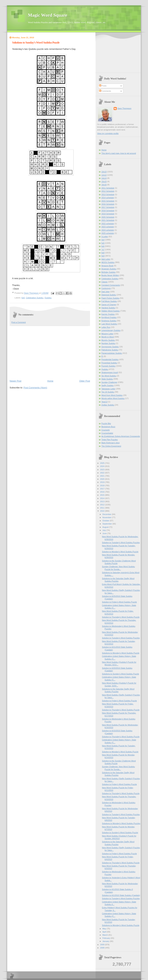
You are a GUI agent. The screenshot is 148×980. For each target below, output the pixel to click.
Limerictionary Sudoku (111, 330)
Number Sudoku (108, 343)
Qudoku (48, 298)
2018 (103, 486)
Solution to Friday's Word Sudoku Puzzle (120, 602)
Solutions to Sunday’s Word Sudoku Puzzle (121, 674)
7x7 (103, 250)
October (106, 521)
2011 (103, 508)
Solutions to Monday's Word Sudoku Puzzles (121, 823)
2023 (103, 470)
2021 (103, 476)
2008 (103, 948)
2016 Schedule (108, 204)
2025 (103, 463)
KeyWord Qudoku (109, 317)
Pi (102, 356)
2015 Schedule (108, 201)
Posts (103, 86)
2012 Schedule (108, 191)
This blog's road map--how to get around (119, 153)
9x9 (103, 256)
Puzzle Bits (106, 423)
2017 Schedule (108, 207)
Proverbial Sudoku (109, 363)
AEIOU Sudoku (108, 262)
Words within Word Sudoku (113, 398)
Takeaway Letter (108, 389)
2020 (103, 479)
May (104, 929)
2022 (103, 473)
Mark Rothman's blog (110, 443)
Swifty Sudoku (107, 385)
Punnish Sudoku (108, 366)
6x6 (23, 298)
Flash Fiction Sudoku (110, 298)
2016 (103, 492)
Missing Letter (107, 334)
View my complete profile (108, 133)
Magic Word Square (48, 15)
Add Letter (106, 259)
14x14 (104, 178)
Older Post (85, 381)
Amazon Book (107, 266)
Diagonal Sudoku (109, 295)
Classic (104, 282)
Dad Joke (105, 292)
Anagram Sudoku (109, 269)
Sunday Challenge (109, 382)
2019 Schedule (108, 214)
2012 (103, 505)
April (105, 932)
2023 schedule (108, 227)
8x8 (103, 253)
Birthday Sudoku (108, 272)
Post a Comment (19, 322)
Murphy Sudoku (108, 340)
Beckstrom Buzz (108, 427)
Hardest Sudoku (108, 308)
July (104, 530)
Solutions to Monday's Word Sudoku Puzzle (121, 653)
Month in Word (108, 337)
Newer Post (15, 381)
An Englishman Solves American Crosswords (121, 436)
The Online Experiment (111, 446)
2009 (103, 945)
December (107, 514)
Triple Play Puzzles (110, 440)
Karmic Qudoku (108, 314)
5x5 (103, 243)
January (106, 941)
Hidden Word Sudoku (111, 311)
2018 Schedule (108, 211)
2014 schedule (108, 198)
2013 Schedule (108, 194)
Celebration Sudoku (35, 298)
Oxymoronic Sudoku (110, 347)
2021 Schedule (108, 220)
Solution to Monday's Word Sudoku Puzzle (120, 552)
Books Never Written (110, 275)
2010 (103, 511)
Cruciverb (105, 430)
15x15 (104, 181)
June (105, 533)
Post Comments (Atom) (35, 388)
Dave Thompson (32, 293)
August (106, 527)
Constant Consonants (111, 285)
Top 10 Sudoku (108, 392)
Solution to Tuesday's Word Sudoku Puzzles (121, 543)
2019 (103, 482)
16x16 (104, 185)
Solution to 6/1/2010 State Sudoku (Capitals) (121, 895)
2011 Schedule (108, 188)
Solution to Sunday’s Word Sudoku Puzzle (120, 833)
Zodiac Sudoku (108, 405)
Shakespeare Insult (110, 372)
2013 (103, 501)
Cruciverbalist (107, 433)
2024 (103, 466)
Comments (105, 91)
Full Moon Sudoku (109, 301)
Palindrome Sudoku (110, 350)
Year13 (104, 402)
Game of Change (109, 305)
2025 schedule (108, 233)
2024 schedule (108, 230)
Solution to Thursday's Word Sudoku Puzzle (121, 617)
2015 (103, 495)
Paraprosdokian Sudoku (112, 353)
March (105, 935)
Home (50, 381)
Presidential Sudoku (110, 359)
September (107, 524)
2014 (103, 498)
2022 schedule (108, 224)
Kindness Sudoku (109, 321)
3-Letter (105, 237)
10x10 (104, 172)
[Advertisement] (50, 352)
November (107, 517)
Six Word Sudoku (109, 376)
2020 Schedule (108, 217)
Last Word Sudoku (109, 324)
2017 (103, 489)
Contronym (106, 288)
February (107, 938)
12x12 (104, 175)
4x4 (103, 240)
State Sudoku (107, 379)
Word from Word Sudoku (112, 395)
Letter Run (106, 327)
